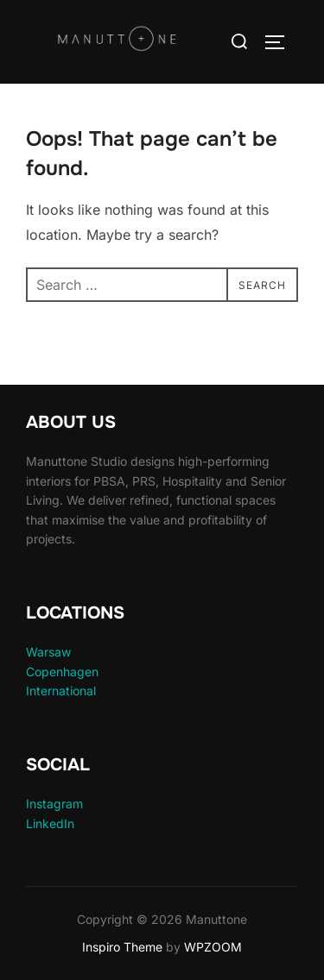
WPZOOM (213, 947)
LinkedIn (50, 823)
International (61, 691)
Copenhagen (62, 672)
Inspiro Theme (122, 947)
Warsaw (48, 652)
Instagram (54, 804)
